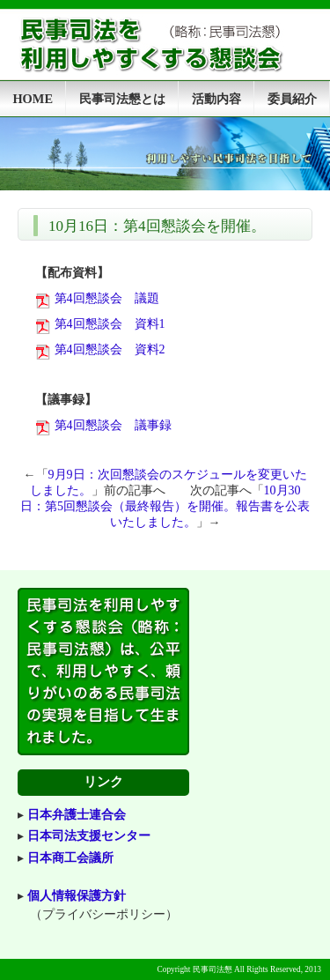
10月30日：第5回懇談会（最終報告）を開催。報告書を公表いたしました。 (165, 506)
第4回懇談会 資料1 (110, 324)
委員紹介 (292, 99)
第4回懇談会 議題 (107, 298)
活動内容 (216, 99)
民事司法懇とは (122, 99)
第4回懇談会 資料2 (110, 349)
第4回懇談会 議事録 (113, 425)
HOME (33, 99)
